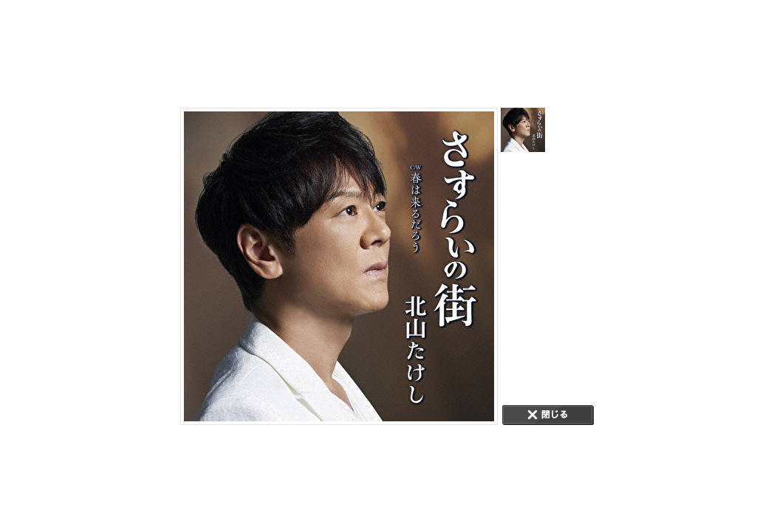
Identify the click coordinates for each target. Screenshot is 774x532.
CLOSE (548, 415)
